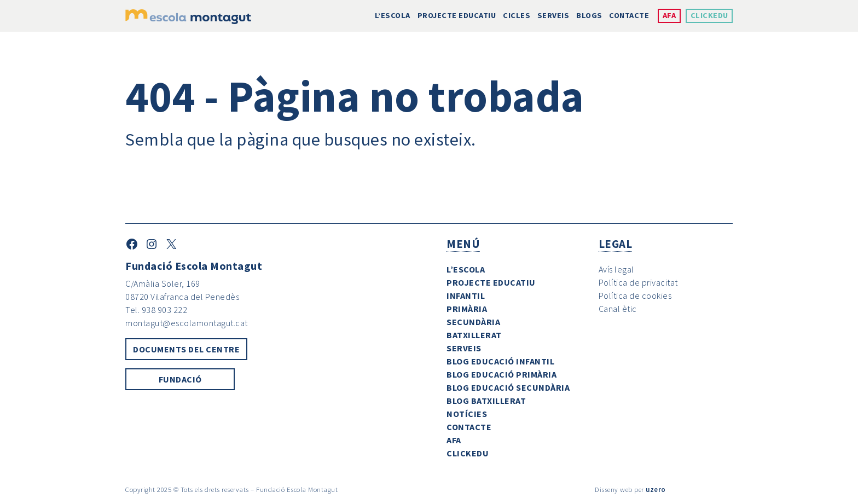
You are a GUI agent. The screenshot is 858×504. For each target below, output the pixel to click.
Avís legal (616, 269)
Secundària (473, 322)
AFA (669, 15)
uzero (656, 489)
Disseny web (614, 489)
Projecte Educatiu (457, 15)
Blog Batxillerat (486, 401)
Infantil (466, 296)
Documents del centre (186, 349)
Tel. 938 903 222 (156, 310)
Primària (467, 309)
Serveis (553, 15)
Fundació (180, 379)
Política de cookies (635, 296)
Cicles (517, 15)
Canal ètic (618, 309)
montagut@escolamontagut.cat (187, 323)
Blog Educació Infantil (500, 361)
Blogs (589, 15)
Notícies (467, 414)
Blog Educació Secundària (508, 387)
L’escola (393, 15)
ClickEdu (709, 15)
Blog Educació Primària (502, 374)
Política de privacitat (638, 282)
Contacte (629, 15)
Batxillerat (474, 335)
